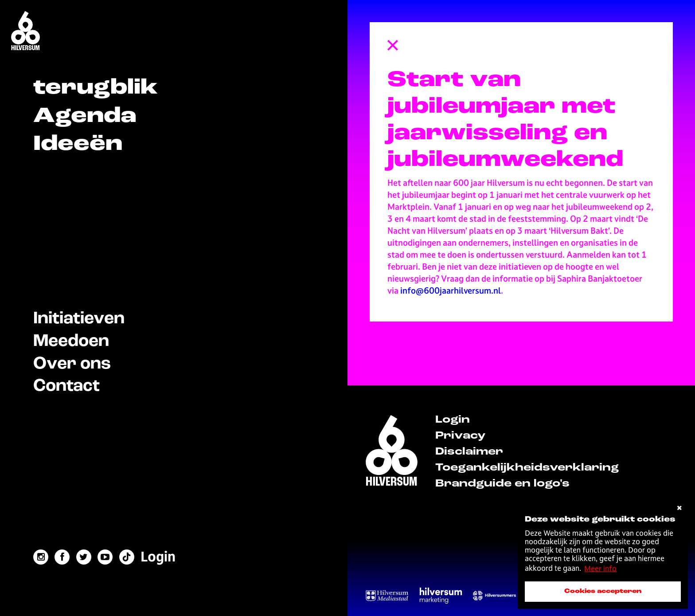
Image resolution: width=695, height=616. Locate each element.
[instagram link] (41, 557)
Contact (66, 386)
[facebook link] (62, 557)
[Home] (25, 31)
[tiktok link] (127, 557)
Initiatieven (79, 319)
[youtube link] (105, 557)
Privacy (460, 436)
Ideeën (78, 144)
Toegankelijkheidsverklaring (527, 468)
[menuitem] (158, 557)
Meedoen (71, 341)
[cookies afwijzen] (679, 508)
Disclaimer (469, 452)
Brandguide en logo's (502, 484)
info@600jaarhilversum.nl (451, 290)
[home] (392, 452)
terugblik (96, 88)
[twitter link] (84, 557)
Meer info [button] (600, 569)
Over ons (72, 364)
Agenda (85, 116)
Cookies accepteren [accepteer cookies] (603, 591)
